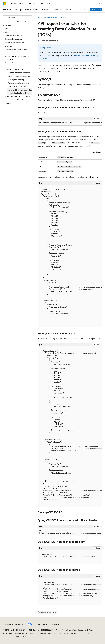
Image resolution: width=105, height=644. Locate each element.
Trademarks (7, 637)
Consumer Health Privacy (67, 633)
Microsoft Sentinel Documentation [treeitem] (17, 22)
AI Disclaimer (7, 633)
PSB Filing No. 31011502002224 (40, 630)
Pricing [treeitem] (7, 103)
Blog (32, 633)
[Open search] (100, 3)
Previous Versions (21, 633)
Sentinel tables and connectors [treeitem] (19, 73)
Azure (40, 17)
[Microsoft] (4, 3)
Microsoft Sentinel (59, 17)
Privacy (59, 630)
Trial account (96, 9)
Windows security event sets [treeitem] (19, 83)
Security (47, 17)
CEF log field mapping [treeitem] (16, 80)
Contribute (42, 633)
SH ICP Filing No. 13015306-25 (14, 630)
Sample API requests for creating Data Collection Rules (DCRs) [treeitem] (20, 91)
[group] (70, 123)
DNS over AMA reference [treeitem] (17, 86)
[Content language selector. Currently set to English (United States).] (13, 624)
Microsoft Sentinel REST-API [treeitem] (17, 49)
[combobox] (17, 17)
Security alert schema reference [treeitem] (20, 76)
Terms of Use (85, 633)
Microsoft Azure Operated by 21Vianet (79, 630)
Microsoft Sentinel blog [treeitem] (13, 100)
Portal (86, 9)
